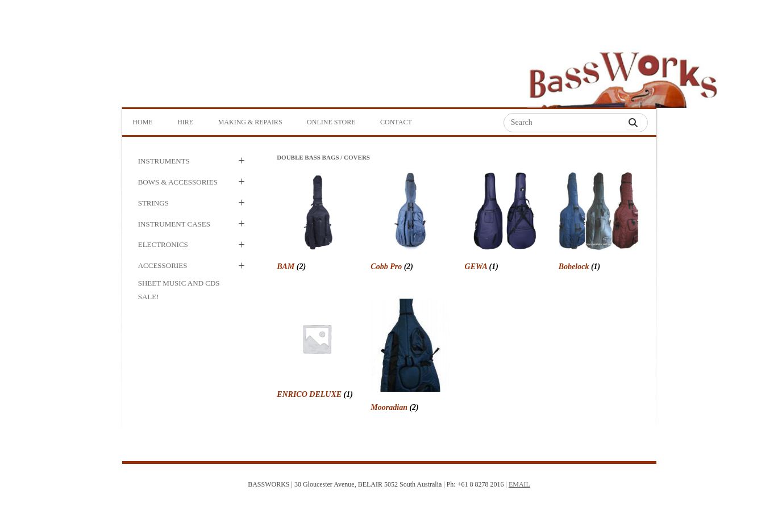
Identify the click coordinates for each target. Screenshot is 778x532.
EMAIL (519, 484)
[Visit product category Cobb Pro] (411, 223)
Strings (153, 203)
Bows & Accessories (178, 182)
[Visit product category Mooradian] (411, 357)
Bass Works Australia (623, 74)
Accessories (163, 265)
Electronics (163, 244)
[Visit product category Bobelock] (599, 223)
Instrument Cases (174, 224)
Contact (396, 122)
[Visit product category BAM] (317, 223)
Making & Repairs (250, 122)
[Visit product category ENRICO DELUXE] (317, 351)
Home (142, 122)
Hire (185, 122)
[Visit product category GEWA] (505, 223)
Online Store (331, 122)
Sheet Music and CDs (179, 283)
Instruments (164, 161)
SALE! (149, 297)
